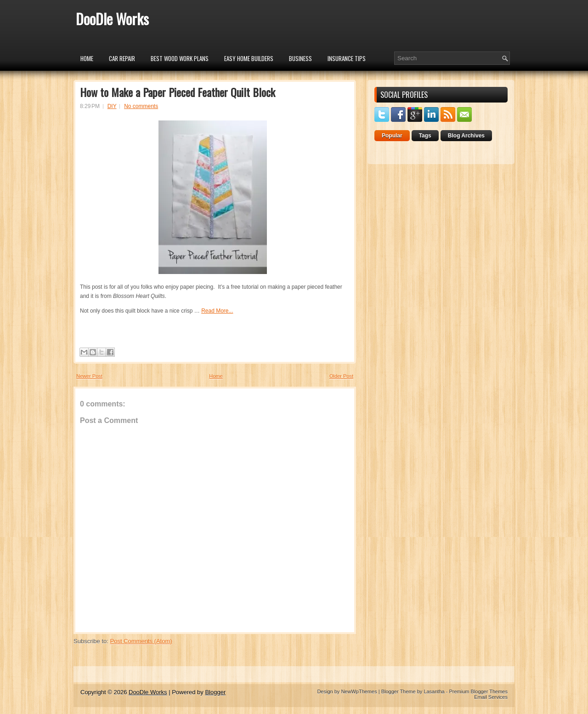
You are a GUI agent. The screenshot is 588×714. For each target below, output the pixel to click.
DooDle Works (112, 19)
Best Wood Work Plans (180, 58)
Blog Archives (466, 136)
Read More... (217, 311)
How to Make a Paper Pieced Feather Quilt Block (178, 92)
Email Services (491, 697)
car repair (122, 58)
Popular (392, 136)
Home (87, 58)
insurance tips (347, 58)
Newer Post (89, 376)
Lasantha (434, 691)
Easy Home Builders (249, 58)
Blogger (215, 692)
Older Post (341, 376)
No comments (141, 106)
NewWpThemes (359, 691)
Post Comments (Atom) (141, 641)
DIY (112, 106)
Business (300, 58)
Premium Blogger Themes (478, 691)
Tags (425, 136)
